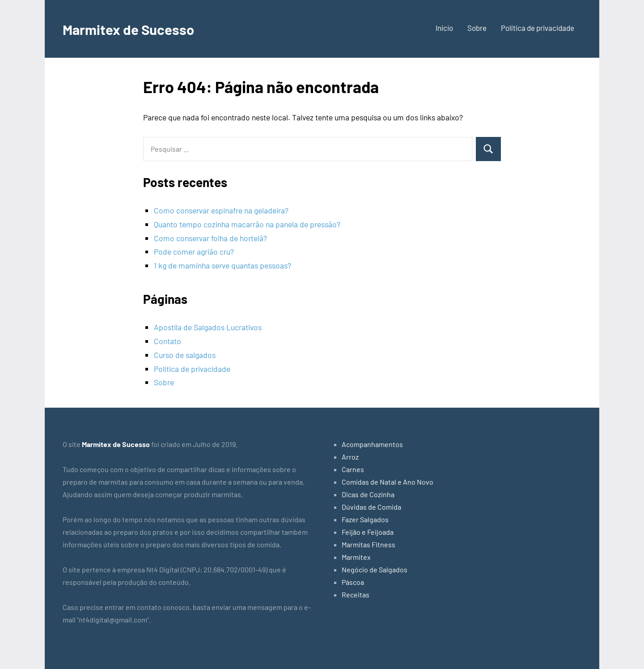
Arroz (350, 457)
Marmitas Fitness (369, 544)
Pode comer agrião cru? (194, 251)
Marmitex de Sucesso (139, 28)
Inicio (444, 28)
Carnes (353, 469)
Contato (167, 341)
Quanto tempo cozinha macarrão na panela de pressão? (247, 224)
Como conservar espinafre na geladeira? (221, 210)
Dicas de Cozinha (368, 494)
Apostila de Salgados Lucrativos (208, 327)
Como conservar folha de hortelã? (210, 238)
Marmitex (356, 557)
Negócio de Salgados (375, 569)
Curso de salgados (185, 355)
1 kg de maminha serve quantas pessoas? (222, 265)
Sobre (477, 28)
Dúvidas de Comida (371, 507)
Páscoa (353, 582)
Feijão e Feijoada (368, 532)
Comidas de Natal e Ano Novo (388, 482)
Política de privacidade (538, 28)
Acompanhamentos (372, 444)
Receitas (356, 594)
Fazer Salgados (365, 519)
